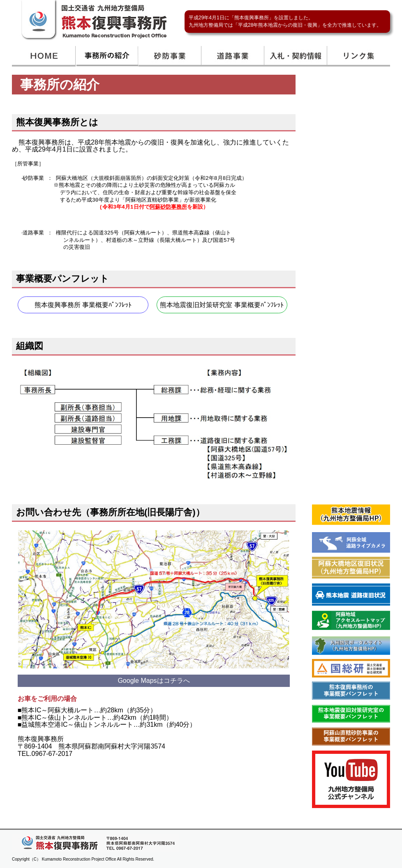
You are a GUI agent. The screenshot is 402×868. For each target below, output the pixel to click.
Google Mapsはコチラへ (154, 678)
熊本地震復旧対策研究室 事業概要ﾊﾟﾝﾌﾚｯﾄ (222, 303)
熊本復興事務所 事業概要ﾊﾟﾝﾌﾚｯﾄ (83, 303)
